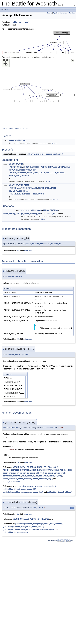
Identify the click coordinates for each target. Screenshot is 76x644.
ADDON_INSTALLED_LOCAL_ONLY (24, 173)
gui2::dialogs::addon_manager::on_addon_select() (23, 527)
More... (54, 143)
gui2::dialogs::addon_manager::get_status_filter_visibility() (39, 524)
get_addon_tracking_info (31, 214)
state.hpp (28, 250)
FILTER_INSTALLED (29, 188)
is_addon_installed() (24, 479)
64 (18, 250)
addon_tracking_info (18, 140)
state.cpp (28, 462)
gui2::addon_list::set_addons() (60, 492)
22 (18, 339)
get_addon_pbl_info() (35, 473)
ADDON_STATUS (16, 164)
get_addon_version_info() (55, 473)
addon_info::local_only (42, 479)
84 (18, 402)
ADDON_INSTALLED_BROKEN (52, 173)
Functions (72, 13)
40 (18, 514)
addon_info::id (9, 479)
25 (18, 462)
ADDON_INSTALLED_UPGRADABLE (55, 167)
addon (4, 10)
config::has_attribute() (12, 476)
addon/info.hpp (20, 22)
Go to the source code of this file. (15, 129)
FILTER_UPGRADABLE (47, 188)
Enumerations (64, 13)
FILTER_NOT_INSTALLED (20, 194)
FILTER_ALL (15, 188)
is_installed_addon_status (31, 210)
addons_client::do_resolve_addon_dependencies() (35, 486)
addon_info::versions (12, 482)
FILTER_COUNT (38, 194)
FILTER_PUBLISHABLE (18, 191)
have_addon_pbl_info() (53, 476)
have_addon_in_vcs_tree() (33, 476)
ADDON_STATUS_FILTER (19, 185)
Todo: (37, 325)
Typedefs (56, 13)
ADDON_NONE (16, 167)
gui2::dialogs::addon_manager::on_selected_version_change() (28, 529)
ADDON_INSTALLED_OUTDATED (22, 170)
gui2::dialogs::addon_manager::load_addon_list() (23, 492)
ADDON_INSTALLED (31, 167)
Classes (49, 13)
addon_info (51, 214)
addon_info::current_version (14, 473)
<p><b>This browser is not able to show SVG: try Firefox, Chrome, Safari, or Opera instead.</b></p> (39, 43)
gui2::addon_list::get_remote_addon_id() (19, 489)
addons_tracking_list (55, 154)
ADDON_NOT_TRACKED (19, 176)
